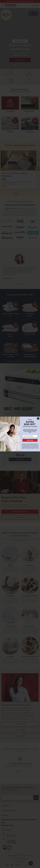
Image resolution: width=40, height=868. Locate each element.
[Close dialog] (38, 418)
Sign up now (30, 440)
